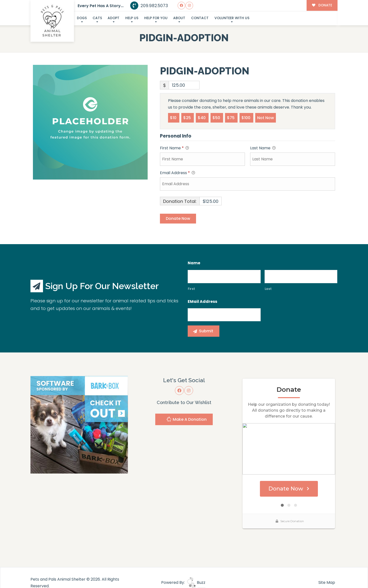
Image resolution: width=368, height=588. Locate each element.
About (179, 18)
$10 (174, 118)
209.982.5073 (149, 6)
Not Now (266, 118)
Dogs (82, 18)
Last (268, 289)
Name (194, 263)
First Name (174, 148)
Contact (200, 18)
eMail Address (202, 302)
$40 (202, 118)
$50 (217, 118)
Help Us (132, 18)
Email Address (177, 173)
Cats (97, 18)
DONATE (322, 5)
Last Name (263, 148)
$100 (246, 118)
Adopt (113, 18)
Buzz (196, 572)
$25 (188, 118)
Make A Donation (186, 420)
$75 (231, 118)
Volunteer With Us (232, 18)
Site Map (327, 572)
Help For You (156, 18)
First (191, 289)
